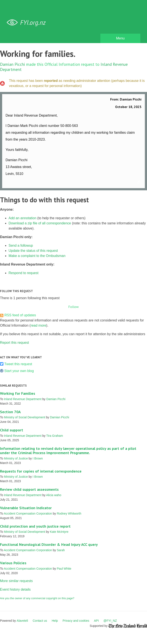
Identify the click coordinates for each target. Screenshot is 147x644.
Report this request (14, 343)
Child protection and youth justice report (35, 526)
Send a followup (21, 245)
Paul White (64, 569)
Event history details (15, 589)
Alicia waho (54, 495)
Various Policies (13, 563)
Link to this (139, 182)
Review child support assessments (29, 489)
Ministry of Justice (16, 458)
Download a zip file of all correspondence (40, 223)
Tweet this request (18, 364)
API (96, 621)
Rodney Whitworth (69, 513)
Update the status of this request (33, 251)
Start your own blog (19, 371)
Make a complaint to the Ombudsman (37, 256)
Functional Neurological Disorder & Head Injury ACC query (49, 544)
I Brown (38, 458)
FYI (28, 23)
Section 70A (10, 412)
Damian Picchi (13, 64)
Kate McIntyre (59, 532)
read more (38, 325)
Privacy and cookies (76, 621)
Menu (120, 38)
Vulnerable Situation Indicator (26, 508)
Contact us (40, 621)
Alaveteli (22, 621)
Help (55, 621)
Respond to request (24, 273)
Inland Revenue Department (23, 399)
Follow (73, 307)
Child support (12, 430)
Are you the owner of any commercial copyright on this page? (37, 598)
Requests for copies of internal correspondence (41, 471)
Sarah (61, 550)
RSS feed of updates (20, 315)
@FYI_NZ (110, 621)
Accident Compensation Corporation (28, 513)
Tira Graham (55, 436)
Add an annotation (22, 218)
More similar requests (16, 581)
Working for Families (18, 393)
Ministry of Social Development (25, 417)
